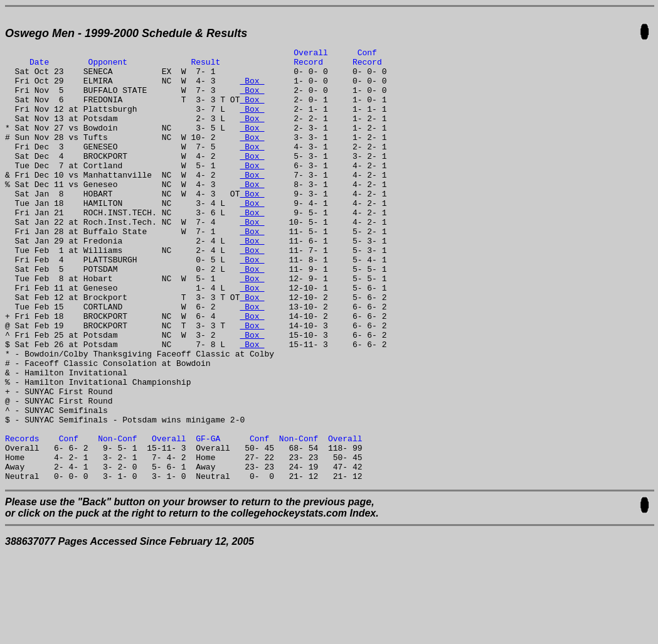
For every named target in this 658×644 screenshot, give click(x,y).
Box (252, 88)
